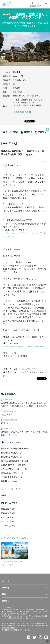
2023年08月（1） (9, 509)
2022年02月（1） (9, 526)
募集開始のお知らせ (9, 481)
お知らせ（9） (7, 495)
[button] (25, 581)
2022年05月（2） (9, 521)
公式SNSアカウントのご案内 (13, 465)
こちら (28, 337)
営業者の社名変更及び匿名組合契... (16, 449)
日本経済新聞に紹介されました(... (15, 461)
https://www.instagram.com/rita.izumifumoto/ (24, 346)
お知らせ (43, 162)
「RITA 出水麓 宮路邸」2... (12, 477)
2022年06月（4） (9, 517)
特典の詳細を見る (22, 112)
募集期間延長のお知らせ (11, 453)
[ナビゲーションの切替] (46, 4)
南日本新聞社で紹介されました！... (16, 473)
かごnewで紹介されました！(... (14, 469)
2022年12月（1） (9, 513)
